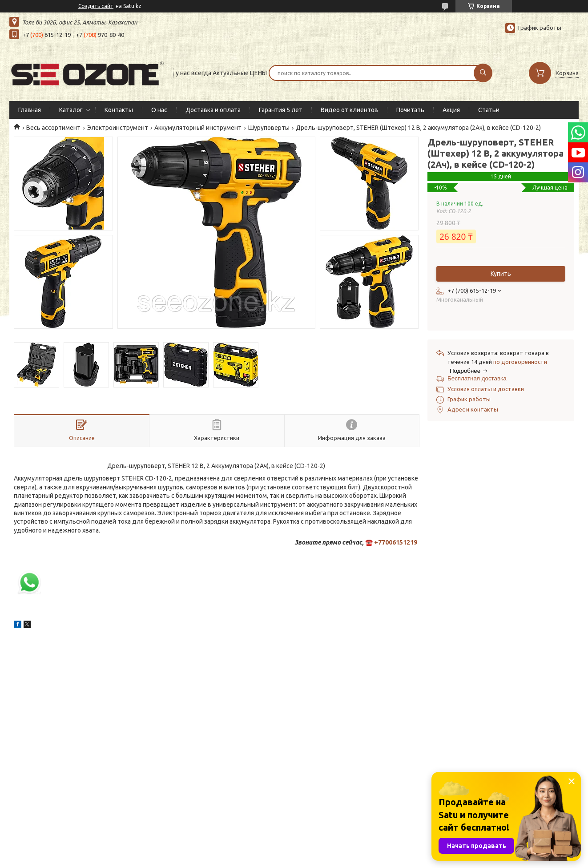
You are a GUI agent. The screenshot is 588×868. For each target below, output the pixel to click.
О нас (159, 110)
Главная (30, 110)
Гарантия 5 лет (281, 110)
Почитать (410, 110)
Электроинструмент (118, 128)
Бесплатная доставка (477, 378)
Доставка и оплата (213, 110)
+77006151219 (396, 542)
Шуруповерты (269, 128)
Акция (451, 110)
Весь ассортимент (53, 128)
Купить (501, 274)
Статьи (489, 110)
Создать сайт (96, 6)
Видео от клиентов (349, 110)
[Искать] (483, 73)
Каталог (71, 110)
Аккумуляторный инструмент (198, 128)
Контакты (119, 110)
